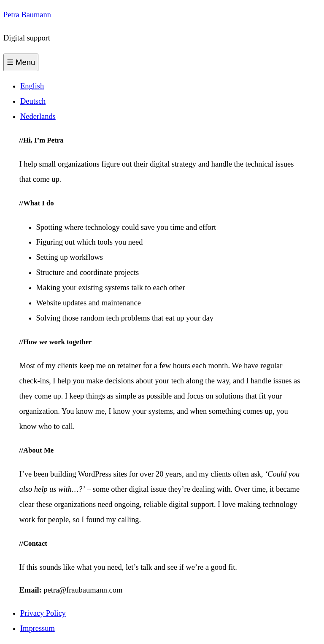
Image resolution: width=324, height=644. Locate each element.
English (32, 86)
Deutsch (33, 101)
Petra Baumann (27, 15)
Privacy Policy (43, 613)
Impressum (38, 628)
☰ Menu (21, 62)
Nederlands (38, 116)
